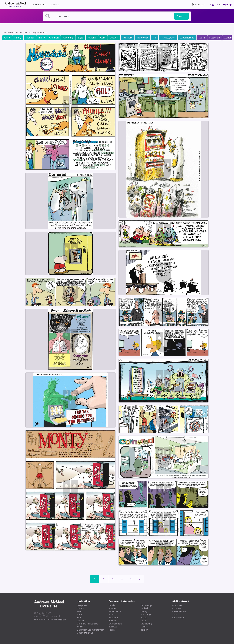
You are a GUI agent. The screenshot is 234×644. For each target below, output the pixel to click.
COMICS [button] (54, 4)
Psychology (146, 614)
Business (113, 627)
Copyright (62, 619)
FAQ (79, 618)
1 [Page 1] (95, 579)
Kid (155, 38)
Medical (30, 38)
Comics (80, 608)
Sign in (214, 4)
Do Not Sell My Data (49, 619)
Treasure (128, 38)
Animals (112, 608)
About (80, 614)
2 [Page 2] (104, 579)
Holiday (112, 621)
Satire (202, 38)
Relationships (115, 611)
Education (113, 618)
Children (54, 38)
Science (144, 627)
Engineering (146, 624)
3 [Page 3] (113, 579)
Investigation (168, 38)
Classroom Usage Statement (90, 630)
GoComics (177, 605)
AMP (175, 614)
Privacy (37, 619)
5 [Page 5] (131, 579)
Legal (143, 621)
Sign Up (227, 4)
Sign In (80, 633)
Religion (144, 630)
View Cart (199, 4)
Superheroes (187, 38)
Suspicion (215, 38)
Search (181, 16)
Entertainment (115, 624)
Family (18, 38)
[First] (139, 579)
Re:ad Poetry (178, 618)
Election (114, 38)
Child (7, 38)
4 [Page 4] (122, 579)
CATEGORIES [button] (39, 4)
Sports (112, 614)
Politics (144, 618)
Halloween (143, 38)
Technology (146, 605)
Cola (103, 38)
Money (144, 611)
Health (112, 630)
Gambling (68, 38)
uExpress (177, 608)
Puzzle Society (179, 611)
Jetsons (92, 38)
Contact (80, 621)
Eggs (81, 38)
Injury (42, 38)
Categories (82, 605)
